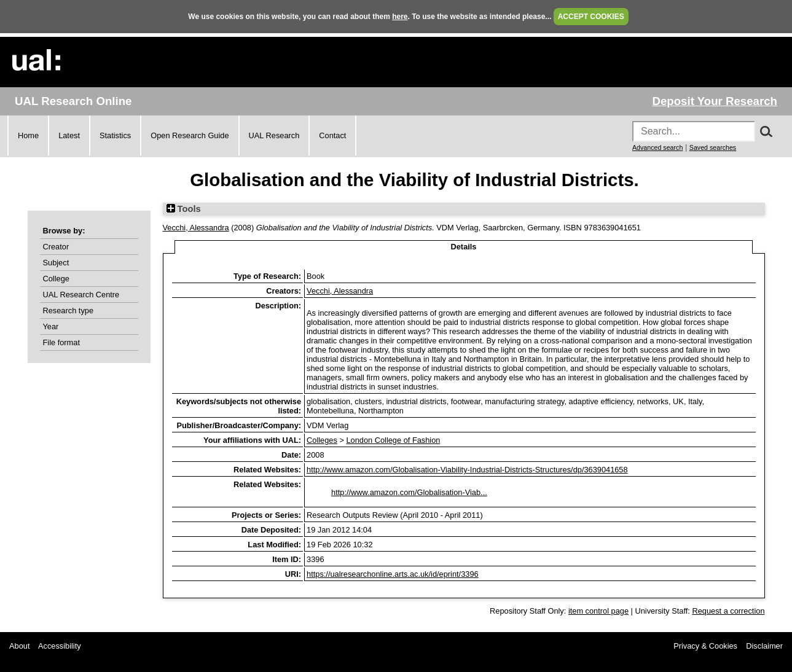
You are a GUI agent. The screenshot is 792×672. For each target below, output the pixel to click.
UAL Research (274, 135)
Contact (332, 135)
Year (51, 326)
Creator (56, 247)
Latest (69, 135)
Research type (69, 311)
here (400, 17)
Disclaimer (764, 646)
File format (61, 342)
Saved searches (713, 147)
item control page (598, 611)
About (19, 646)
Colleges (322, 440)
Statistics (115, 135)
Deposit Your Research (715, 101)
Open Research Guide (190, 135)
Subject (56, 263)
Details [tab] (464, 247)
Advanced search (657, 147)
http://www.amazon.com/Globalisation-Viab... (409, 492)
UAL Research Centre (81, 295)
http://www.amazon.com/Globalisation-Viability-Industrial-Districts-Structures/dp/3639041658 (467, 470)
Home (28, 135)
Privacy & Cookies (705, 646)
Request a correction (728, 611)
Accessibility (60, 646)
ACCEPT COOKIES (591, 17)
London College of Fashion (393, 440)
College (56, 279)
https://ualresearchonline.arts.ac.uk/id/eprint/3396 (393, 574)
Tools (184, 209)
